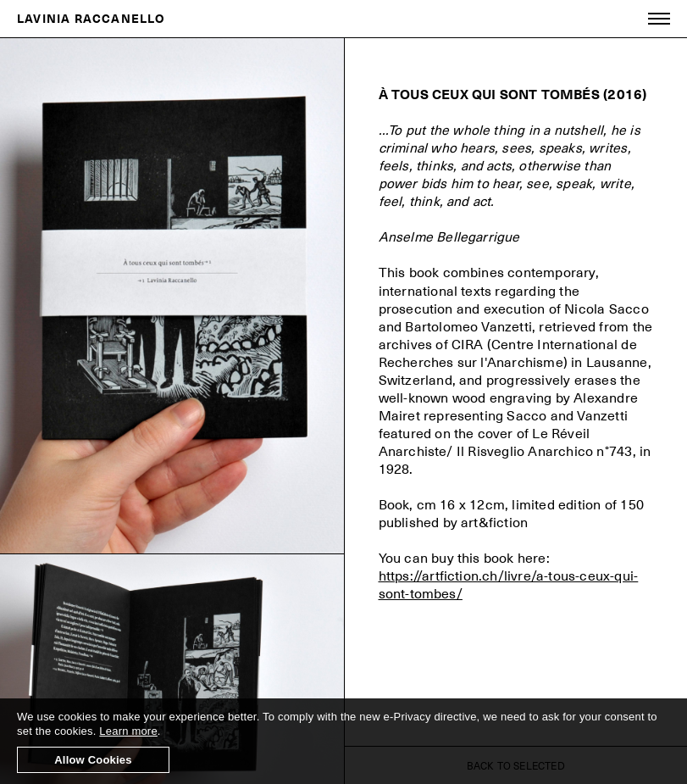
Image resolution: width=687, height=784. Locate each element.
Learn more (128, 731)
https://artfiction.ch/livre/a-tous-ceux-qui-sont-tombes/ (509, 584)
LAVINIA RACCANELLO (91, 18)
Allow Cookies (93, 760)
